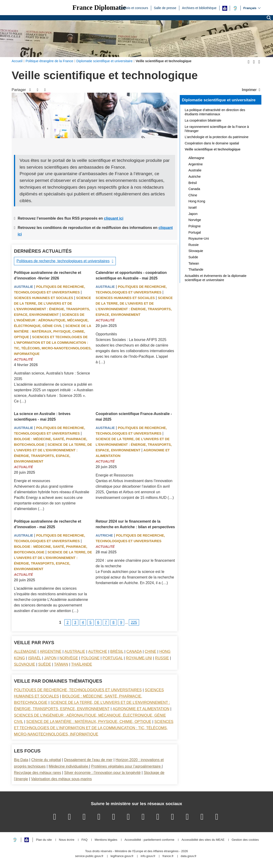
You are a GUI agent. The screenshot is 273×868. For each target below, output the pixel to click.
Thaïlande (82, 664)
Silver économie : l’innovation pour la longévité (102, 773)
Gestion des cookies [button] (245, 840)
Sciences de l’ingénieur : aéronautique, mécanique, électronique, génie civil (51, 320)
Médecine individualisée (69, 766)
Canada (134, 652)
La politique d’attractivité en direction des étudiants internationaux (215, 112)
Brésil (117, 652)
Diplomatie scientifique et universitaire (219, 100)
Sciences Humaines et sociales (43, 298)
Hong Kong (197, 201)
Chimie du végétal (46, 760)
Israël (34, 658)
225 (134, 622)
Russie (162, 658)
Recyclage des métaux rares (38, 773)
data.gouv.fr (189, 856)
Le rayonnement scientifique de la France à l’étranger (217, 129)
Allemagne (25, 652)
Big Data (21, 760)
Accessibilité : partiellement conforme (149, 840)
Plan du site (44, 840)
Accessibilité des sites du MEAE (203, 840)
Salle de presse (165, 8)
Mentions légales (106, 840)
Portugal (113, 658)
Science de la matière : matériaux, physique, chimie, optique (53, 331)
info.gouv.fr (148, 856)
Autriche (104, 535)
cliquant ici (114, 218)
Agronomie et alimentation (141, 709)
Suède (45, 664)
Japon (50, 658)
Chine (150, 652)
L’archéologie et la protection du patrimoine (216, 137)
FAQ (84, 840)
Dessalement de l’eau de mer (88, 760)
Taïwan (61, 664)
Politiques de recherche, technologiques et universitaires (63, 261)
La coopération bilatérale (203, 120)
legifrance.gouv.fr (122, 856)
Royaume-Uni (139, 658)
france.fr (168, 856)
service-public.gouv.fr (89, 856)
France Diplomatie (99, 8)
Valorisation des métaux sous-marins (62, 779)
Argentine (51, 652)
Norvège (69, 658)
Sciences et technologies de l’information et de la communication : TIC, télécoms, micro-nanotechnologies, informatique (94, 728)
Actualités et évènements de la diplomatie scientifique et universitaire (216, 278)
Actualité (23, 359)
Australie (23, 287)
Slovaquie (25, 664)
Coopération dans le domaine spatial (212, 143)
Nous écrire (67, 840)
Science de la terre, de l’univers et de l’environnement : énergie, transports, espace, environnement (134, 445)
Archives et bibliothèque (199, 8)
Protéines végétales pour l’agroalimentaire (126, 766)
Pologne (90, 658)
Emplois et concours (133, 8)
